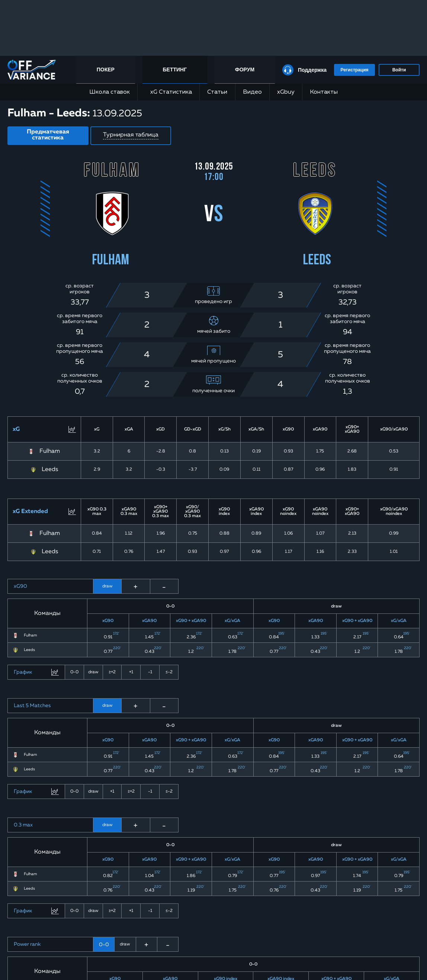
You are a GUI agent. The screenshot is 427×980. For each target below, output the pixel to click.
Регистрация (354, 70)
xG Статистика (168, 92)
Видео (252, 92)
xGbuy (286, 92)
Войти (399, 70)
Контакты (324, 92)
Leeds (50, 470)
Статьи (217, 92)
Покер (106, 70)
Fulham (50, 451)
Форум (245, 70)
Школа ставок (110, 92)
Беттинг (175, 70)
